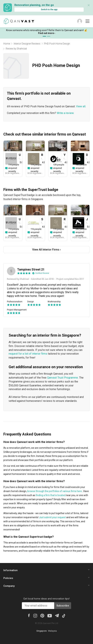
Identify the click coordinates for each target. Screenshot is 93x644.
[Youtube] (50, 615)
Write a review (65, 113)
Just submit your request (52, 517)
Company (9, 586)
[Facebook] (29, 615)
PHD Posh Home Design (57, 44)
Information (11, 570)
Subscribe (63, 606)
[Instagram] (35, 615)
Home (7, 44)
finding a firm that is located (51, 495)
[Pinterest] (42, 615)
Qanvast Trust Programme (63, 378)
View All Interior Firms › (46, 250)
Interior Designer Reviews (27, 44)
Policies (8, 578)
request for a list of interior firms (28, 354)
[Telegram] (57, 615)
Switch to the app (49, 10)
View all (81, 106)
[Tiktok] (64, 615)
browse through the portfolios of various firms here (55, 491)
